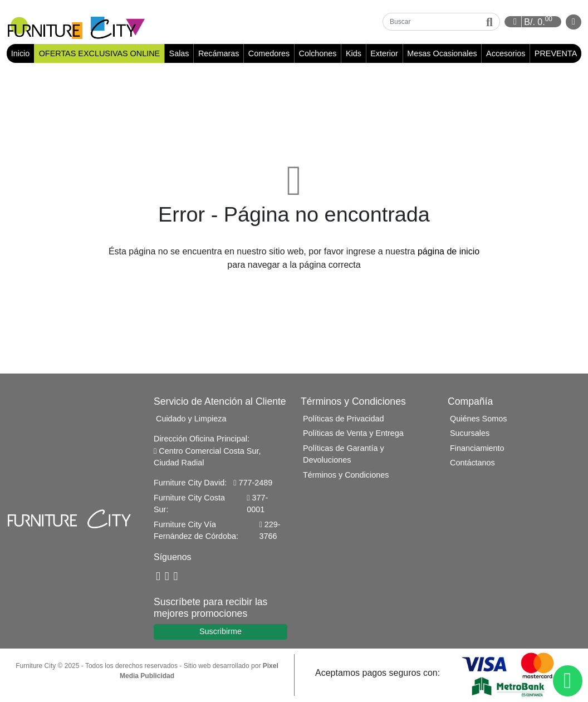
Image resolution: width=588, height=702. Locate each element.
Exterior (384, 54)
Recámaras (219, 54)
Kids (354, 54)
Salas (179, 54)
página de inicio (449, 252)
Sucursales (470, 434)
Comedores (269, 54)
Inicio (23, 54)
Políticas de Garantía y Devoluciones (344, 455)
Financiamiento (477, 449)
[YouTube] (167, 578)
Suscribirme (220, 632)
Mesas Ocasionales (442, 54)
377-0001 (257, 504)
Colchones (318, 54)
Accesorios (506, 54)
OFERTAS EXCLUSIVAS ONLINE (100, 54)
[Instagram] (176, 578)
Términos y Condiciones (346, 475)
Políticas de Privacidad (344, 419)
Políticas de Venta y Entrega (353, 434)
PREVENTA (556, 54)
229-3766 (270, 531)
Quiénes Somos (478, 419)
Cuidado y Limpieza (191, 419)
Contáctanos (472, 464)
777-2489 (253, 484)
